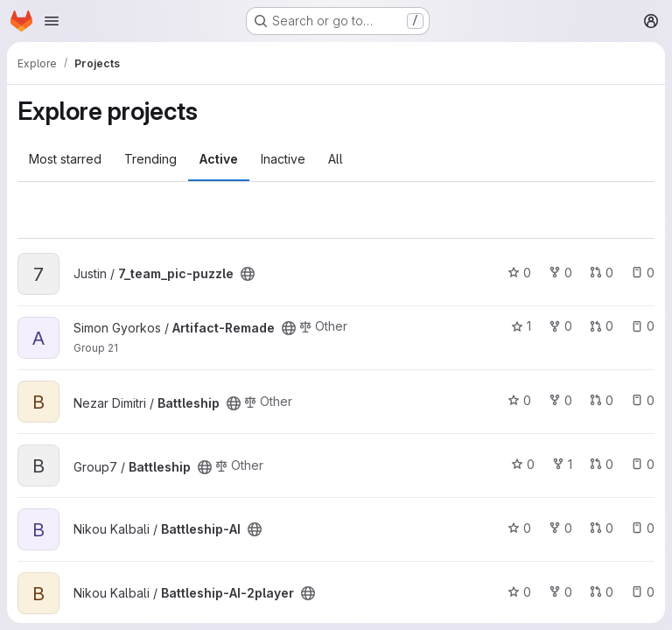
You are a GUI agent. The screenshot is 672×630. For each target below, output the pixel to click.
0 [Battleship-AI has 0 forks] (560, 528)
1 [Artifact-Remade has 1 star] (521, 326)
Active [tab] (219, 159)
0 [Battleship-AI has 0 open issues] (643, 528)
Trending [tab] (150, 159)
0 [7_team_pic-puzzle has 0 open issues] (643, 273)
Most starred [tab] (65, 159)
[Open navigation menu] (52, 21)
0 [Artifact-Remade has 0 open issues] (643, 326)
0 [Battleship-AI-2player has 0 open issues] (643, 592)
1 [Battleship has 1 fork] (562, 464)
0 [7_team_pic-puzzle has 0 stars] (519, 273)
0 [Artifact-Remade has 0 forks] (560, 326)
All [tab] (336, 159)
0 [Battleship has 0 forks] (560, 400)
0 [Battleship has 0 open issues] (643, 400)
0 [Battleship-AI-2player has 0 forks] (560, 592)
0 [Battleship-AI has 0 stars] (519, 528)
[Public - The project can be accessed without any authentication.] (248, 274)
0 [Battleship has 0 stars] (519, 400)
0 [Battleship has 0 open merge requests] (602, 400)
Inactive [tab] (283, 159)
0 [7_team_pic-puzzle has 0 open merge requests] (602, 273)
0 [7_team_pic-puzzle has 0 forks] (560, 273)
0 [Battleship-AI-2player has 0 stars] (519, 592)
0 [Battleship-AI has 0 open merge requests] (602, 528)
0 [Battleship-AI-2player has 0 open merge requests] (602, 592)
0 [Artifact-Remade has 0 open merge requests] (602, 326)
